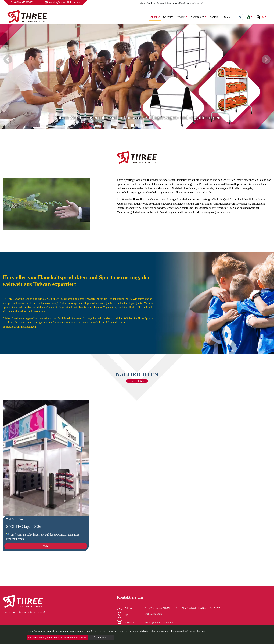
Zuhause (156, 16)
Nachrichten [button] (197, 17)
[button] (8, 59)
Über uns (168, 17)
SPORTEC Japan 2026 (24, 526)
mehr (267, 221)
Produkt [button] (181, 17)
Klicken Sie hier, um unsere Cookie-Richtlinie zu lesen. (57, 638)
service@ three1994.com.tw (159, 623)
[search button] (239, 17)
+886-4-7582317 (22, 2)
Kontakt (214, 17)
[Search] (232, 17)
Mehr (46, 546)
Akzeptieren (100, 637)
